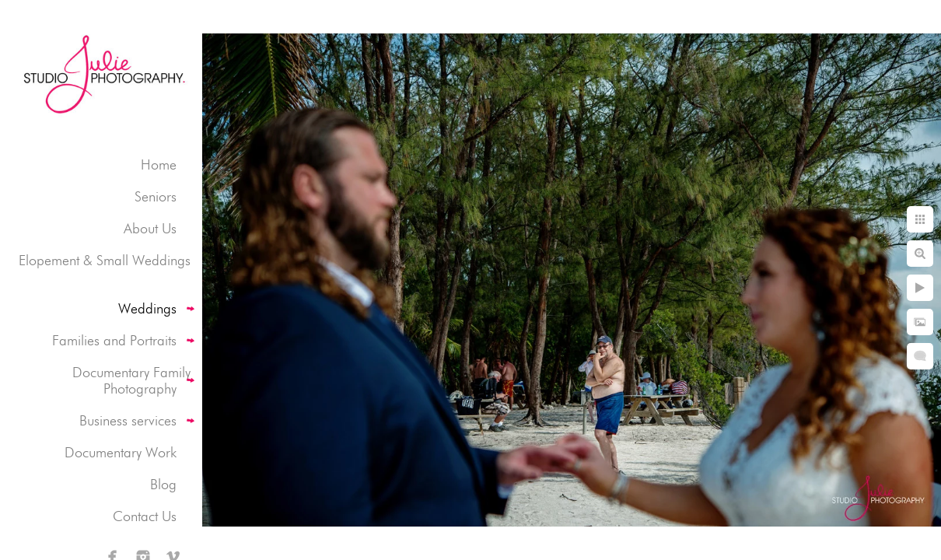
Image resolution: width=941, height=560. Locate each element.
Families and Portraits (114, 340)
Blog (163, 484)
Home (159, 164)
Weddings (147, 308)
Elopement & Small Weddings (105, 260)
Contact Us (145, 516)
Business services (128, 420)
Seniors (156, 196)
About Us (150, 228)
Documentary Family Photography (131, 380)
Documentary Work (121, 452)
